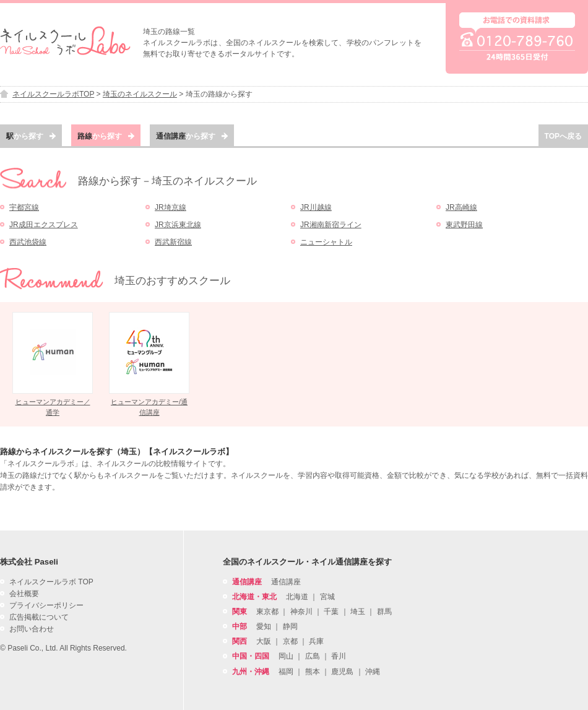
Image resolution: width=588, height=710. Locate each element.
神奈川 (301, 612)
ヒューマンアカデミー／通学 (53, 407)
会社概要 (24, 594)
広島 (313, 656)
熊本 (313, 672)
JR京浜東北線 (178, 225)
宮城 (327, 597)
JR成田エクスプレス (44, 225)
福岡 (286, 672)
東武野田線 (464, 225)
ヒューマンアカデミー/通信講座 (149, 407)
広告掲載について (39, 617)
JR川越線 (316, 207)
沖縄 (373, 672)
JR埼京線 (171, 207)
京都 (290, 641)
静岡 (290, 626)
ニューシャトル (326, 242)
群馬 (384, 612)
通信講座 (286, 582)
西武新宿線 (173, 242)
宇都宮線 (24, 207)
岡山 (286, 656)
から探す (31, 136)
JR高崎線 (461, 207)
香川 (339, 656)
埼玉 (358, 612)
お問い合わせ (32, 629)
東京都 (267, 612)
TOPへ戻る (563, 136)
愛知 (264, 626)
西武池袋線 (28, 242)
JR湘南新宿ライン (331, 225)
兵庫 (316, 641)
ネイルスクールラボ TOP (51, 582)
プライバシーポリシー (46, 605)
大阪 (264, 641)
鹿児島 (342, 672)
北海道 (297, 597)
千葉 (331, 612)
